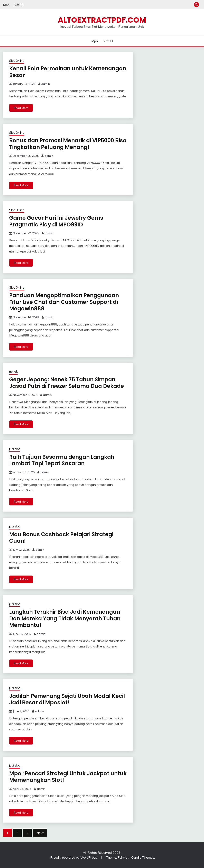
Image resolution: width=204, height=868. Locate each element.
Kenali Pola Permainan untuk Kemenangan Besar (68, 72)
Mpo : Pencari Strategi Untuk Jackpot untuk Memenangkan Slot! (68, 777)
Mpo (6, 5)
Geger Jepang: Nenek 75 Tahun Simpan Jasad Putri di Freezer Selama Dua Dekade (67, 383)
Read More (21, 108)
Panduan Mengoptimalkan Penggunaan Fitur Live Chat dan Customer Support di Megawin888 (64, 302)
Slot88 (19, 5)
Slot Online (17, 61)
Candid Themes (143, 857)
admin (46, 84)
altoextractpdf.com (102, 20)
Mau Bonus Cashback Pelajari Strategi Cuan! (61, 538)
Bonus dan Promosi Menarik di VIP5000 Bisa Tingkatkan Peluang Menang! (68, 144)
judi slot (15, 449)
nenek (13, 371)
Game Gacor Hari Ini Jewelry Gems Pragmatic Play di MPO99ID (56, 221)
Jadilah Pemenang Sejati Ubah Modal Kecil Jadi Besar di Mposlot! (67, 699)
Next (40, 833)
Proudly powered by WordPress (74, 857)
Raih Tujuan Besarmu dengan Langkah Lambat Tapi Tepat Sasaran (62, 460)
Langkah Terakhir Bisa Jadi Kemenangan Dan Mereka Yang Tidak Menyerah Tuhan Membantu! (65, 618)
